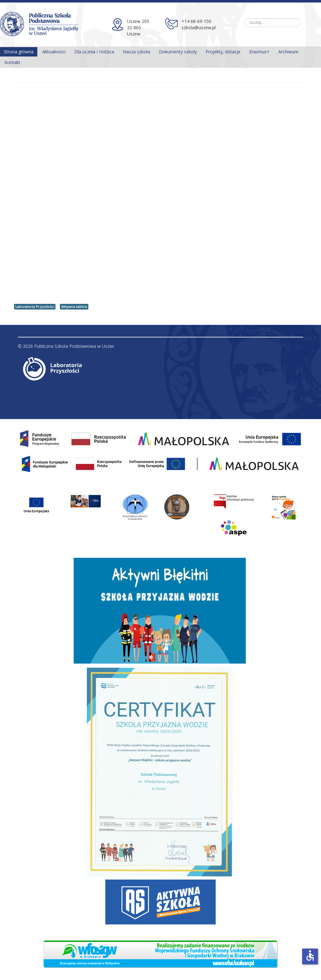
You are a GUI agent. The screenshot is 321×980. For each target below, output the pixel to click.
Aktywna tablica (74, 307)
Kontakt (12, 62)
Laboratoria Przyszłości (35, 307)
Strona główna (19, 52)
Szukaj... (244, 18)
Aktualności (54, 52)
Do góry (295, 346)
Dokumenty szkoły (178, 52)
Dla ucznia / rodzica (94, 52)
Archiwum (288, 52)
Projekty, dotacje (223, 52)
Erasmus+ (259, 52)
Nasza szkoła (137, 52)
